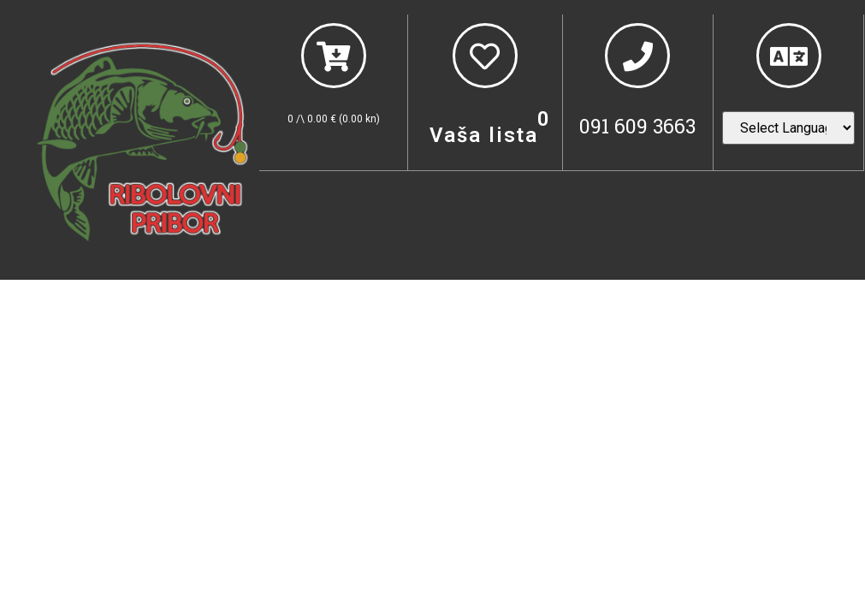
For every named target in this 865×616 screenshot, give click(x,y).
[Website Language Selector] (789, 128)
